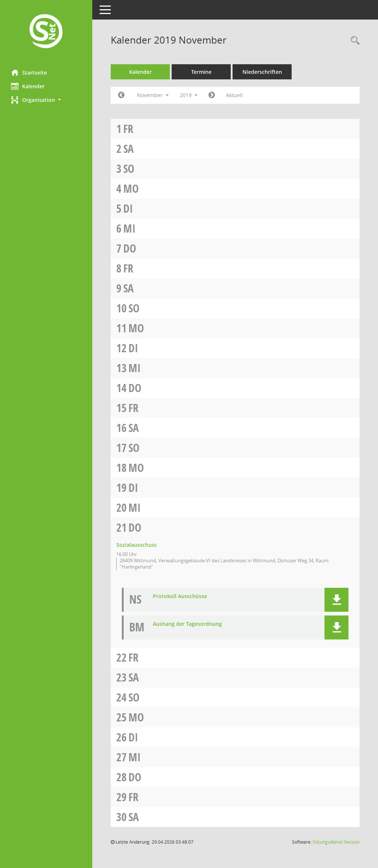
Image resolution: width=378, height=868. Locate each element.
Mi (129, 228)
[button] (46, 100)
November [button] (153, 95)
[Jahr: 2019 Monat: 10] (121, 95)
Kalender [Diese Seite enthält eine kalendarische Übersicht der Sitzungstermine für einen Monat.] (28, 86)
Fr (128, 129)
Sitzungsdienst (336, 842)
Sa (128, 149)
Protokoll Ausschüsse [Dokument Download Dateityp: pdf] (180, 596)
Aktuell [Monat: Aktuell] (234, 95)
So (129, 169)
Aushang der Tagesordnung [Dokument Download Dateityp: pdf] (187, 624)
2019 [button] (189, 95)
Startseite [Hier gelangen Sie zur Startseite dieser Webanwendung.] (29, 72)
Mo (131, 188)
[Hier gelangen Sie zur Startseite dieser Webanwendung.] (46, 32)
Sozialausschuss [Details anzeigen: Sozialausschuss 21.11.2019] (137, 545)
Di (128, 208)
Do (130, 248)
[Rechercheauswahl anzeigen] (353, 41)
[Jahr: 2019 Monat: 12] (212, 95)
